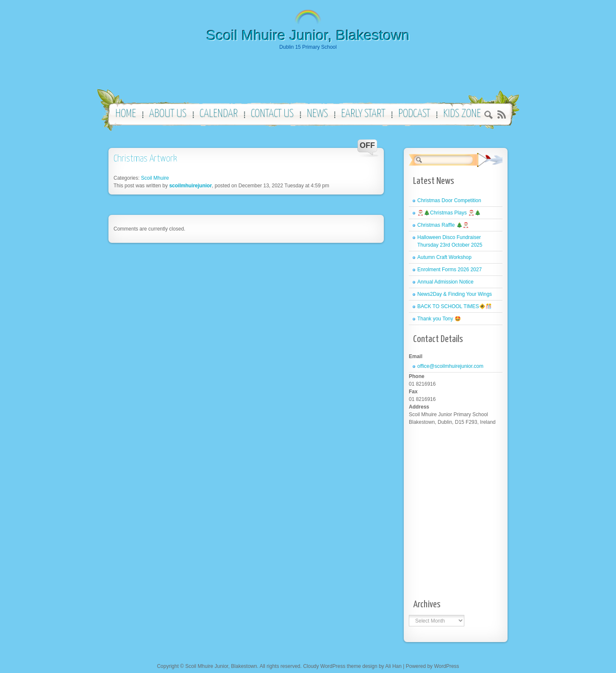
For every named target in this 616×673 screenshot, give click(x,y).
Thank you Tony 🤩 (439, 319)
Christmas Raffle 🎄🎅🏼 (443, 225)
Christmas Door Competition (449, 200)
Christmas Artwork (145, 159)
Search (489, 116)
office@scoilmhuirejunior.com (450, 366)
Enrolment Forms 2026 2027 (450, 270)
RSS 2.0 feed (501, 115)
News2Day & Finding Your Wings (455, 294)
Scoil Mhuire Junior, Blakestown (308, 35)
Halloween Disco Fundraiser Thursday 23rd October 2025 (450, 241)
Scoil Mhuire (155, 178)
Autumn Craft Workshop (444, 257)
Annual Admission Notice (445, 282)
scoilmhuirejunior (190, 186)
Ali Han (393, 666)
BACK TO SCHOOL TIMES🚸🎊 (455, 306)
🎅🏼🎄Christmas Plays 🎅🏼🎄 (449, 213)
